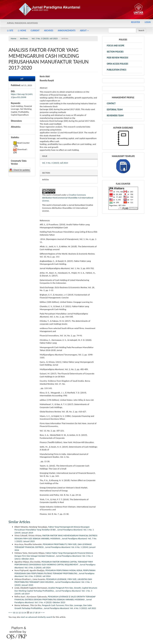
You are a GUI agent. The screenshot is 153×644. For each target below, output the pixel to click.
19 (39, 613)
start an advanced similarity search (37, 617)
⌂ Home (22, 31)
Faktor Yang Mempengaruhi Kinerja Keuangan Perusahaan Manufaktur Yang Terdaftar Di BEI (52, 528)
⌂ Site (10, 31)
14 (25, 613)
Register (135, 22)
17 (34, 613)
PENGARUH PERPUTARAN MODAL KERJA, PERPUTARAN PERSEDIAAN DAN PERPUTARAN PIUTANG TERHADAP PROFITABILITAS (55, 572)
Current (35, 31)
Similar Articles (19, 522)
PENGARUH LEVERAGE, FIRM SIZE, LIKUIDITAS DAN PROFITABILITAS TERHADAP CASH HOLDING (53, 581)
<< (10, 613)
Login (148, 22)
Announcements (67, 31)
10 (14, 613)
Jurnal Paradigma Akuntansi (22, 23)
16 (31, 613)
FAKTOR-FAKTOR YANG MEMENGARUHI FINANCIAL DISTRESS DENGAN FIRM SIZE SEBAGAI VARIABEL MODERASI (56, 537)
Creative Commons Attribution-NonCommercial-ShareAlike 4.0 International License (68, 198)
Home (14, 38)
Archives (49, 31)
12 (20, 613)
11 (17, 613)
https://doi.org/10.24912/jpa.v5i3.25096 (22, 96)
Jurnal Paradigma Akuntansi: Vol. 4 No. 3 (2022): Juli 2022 (70, 608)
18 (36, 613)
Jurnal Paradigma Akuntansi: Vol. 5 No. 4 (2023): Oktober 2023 (53, 601)
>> (43, 613)
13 (22, 613)
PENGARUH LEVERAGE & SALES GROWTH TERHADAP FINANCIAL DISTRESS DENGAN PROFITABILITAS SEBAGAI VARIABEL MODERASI (55, 598)
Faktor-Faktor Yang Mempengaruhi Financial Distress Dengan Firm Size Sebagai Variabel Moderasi (54, 554)
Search (141, 30)
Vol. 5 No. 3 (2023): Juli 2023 (45, 38)
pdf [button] (22, 79)
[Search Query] (122, 31)
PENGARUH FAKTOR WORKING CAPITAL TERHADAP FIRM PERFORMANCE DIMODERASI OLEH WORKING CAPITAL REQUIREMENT (54, 563)
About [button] (84, 31)
